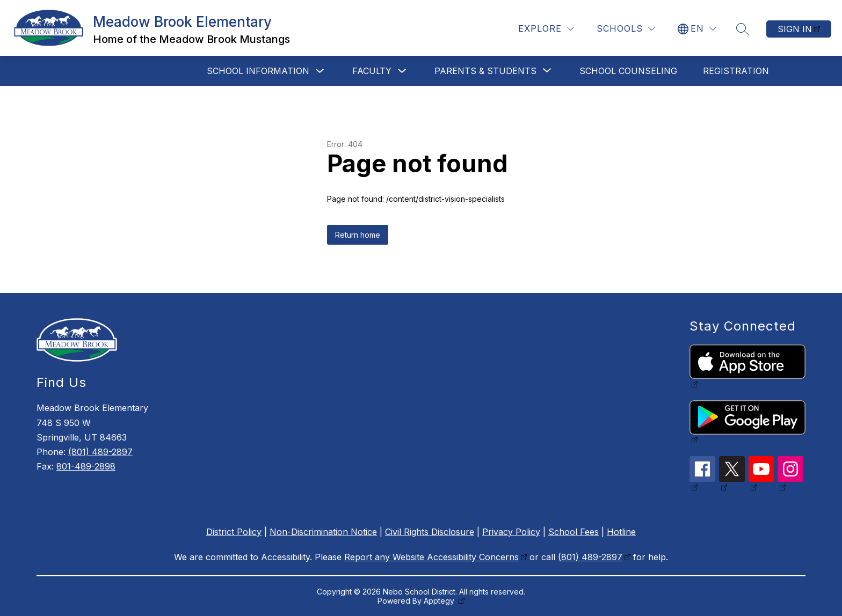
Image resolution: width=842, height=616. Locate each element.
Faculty (372, 71)
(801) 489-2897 (100, 452)
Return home (358, 235)
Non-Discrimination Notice (323, 532)
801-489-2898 (86, 466)
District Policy (234, 532)
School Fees (574, 532)
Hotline (621, 532)
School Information (258, 71)
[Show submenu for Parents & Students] (485, 71)
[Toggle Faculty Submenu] (402, 71)
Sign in (795, 29)
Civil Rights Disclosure (430, 532)
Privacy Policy (511, 532)
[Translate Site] (697, 29)
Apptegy (440, 601)
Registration (736, 71)
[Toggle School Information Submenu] (320, 71)
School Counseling (628, 71)
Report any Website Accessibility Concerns (431, 557)
